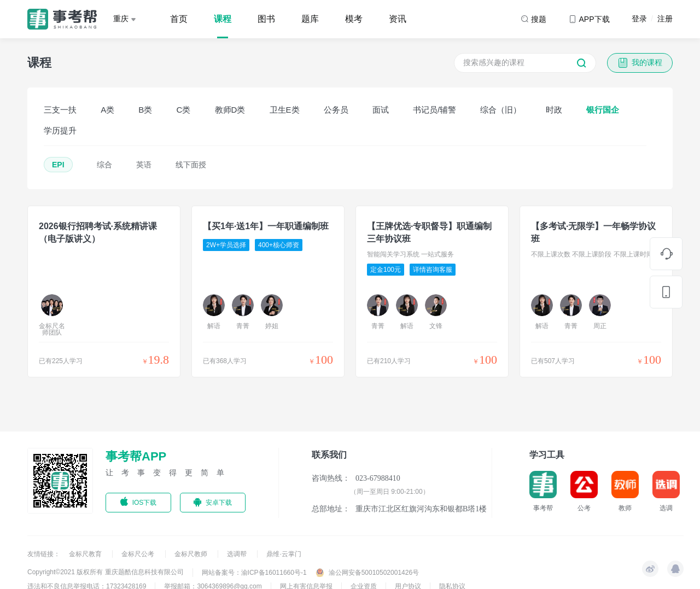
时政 (554, 110)
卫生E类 (285, 110)
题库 (310, 19)
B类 (145, 110)
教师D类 (230, 110)
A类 (107, 110)
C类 (184, 110)
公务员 (336, 110)
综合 (104, 165)
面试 (381, 110)
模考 (354, 19)
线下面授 (191, 165)
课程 (223, 19)
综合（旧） (501, 110)
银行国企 (603, 110)
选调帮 (238, 554)
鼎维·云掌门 (284, 554)
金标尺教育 (86, 554)
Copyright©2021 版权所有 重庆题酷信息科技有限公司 (106, 572)
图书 (266, 19)
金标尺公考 (139, 554)
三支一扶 (60, 110)
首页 (179, 19)
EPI (58, 165)
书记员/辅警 (434, 110)
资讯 (398, 19)
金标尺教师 (192, 554)
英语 (144, 165)
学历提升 (60, 130)
